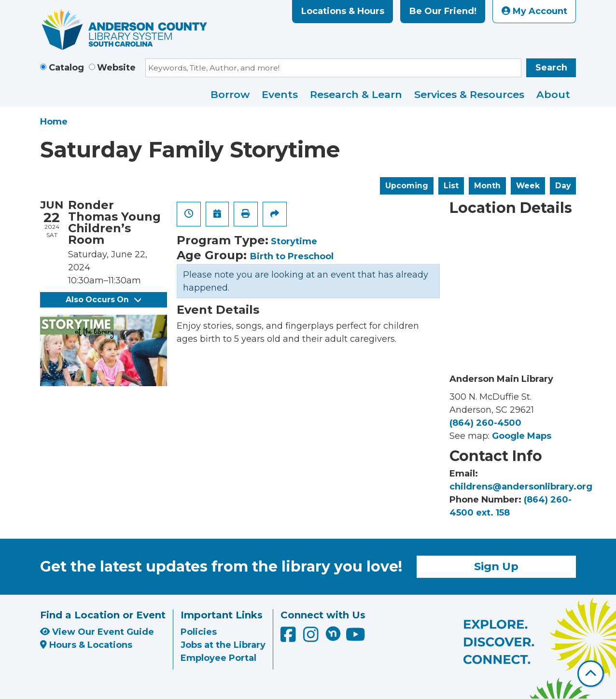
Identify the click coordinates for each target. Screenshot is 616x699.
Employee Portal (218, 658)
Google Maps (522, 436)
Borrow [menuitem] (230, 94)
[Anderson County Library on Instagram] (312, 638)
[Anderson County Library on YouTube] (356, 638)
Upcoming (407, 186)
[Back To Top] (591, 674)
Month (487, 186)
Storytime (294, 241)
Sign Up (496, 566)
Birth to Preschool (292, 256)
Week (528, 186)
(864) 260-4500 (485, 423)
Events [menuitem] (280, 94)
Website (116, 68)
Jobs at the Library (223, 645)
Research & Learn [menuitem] (356, 94)
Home (54, 122)
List (451, 186)
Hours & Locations (86, 645)
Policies (199, 632)
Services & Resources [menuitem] (469, 94)
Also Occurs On (103, 300)
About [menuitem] (553, 94)
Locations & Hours (343, 11)
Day (563, 186)
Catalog (66, 68)
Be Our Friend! (443, 11)
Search (551, 68)
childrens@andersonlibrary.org (521, 487)
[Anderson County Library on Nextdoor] (333, 633)
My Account (534, 11)
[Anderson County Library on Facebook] (289, 638)
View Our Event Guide (97, 632)
